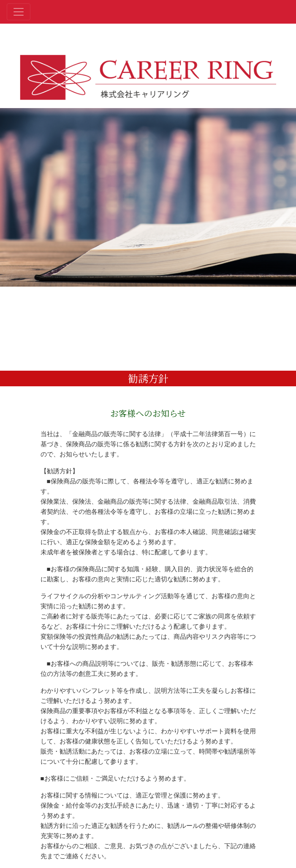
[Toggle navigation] (19, 12)
